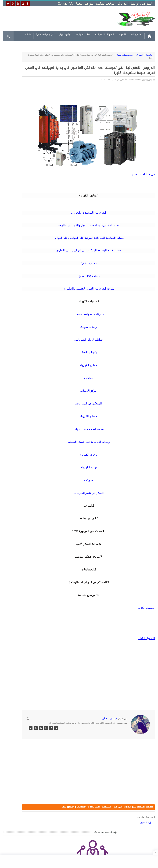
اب (140, 608)
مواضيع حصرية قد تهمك (45, 457)
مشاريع (116, 45)
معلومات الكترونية (133, 45)
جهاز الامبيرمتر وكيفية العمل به (26, 377)
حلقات (28, 35)
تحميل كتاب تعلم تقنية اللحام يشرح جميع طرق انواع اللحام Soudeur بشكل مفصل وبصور (22, 426)
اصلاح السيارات (83, 35)
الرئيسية (150, 55)
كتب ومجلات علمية (125, 55)
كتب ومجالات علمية (45, 35)
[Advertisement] (63, 19)
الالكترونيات (137, 35)
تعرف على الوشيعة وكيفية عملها (26, 392)
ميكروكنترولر (65, 35)
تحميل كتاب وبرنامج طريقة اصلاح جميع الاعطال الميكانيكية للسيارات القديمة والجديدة (23, 501)
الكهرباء (122, 35)
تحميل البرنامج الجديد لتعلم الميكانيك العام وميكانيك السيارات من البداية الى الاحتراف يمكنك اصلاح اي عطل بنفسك (23, 486)
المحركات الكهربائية (104, 35)
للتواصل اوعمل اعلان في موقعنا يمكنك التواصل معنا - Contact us (105, 3)
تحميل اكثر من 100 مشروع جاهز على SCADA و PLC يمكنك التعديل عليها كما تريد (23, 411)
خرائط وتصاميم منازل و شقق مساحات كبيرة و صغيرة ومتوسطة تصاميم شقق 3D (23, 441)
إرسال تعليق (146, 825)
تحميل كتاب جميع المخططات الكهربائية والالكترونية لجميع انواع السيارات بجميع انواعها (23, 321)
